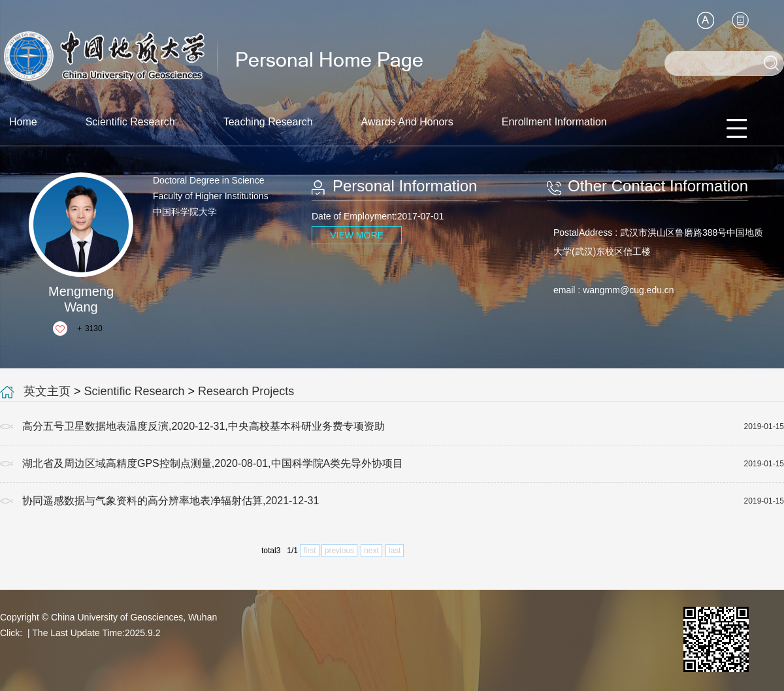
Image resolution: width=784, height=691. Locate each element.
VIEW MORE (357, 235)
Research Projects (246, 391)
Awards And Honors (407, 122)
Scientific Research (130, 122)
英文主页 (47, 391)
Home (23, 122)
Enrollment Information (554, 122)
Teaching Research (268, 122)
